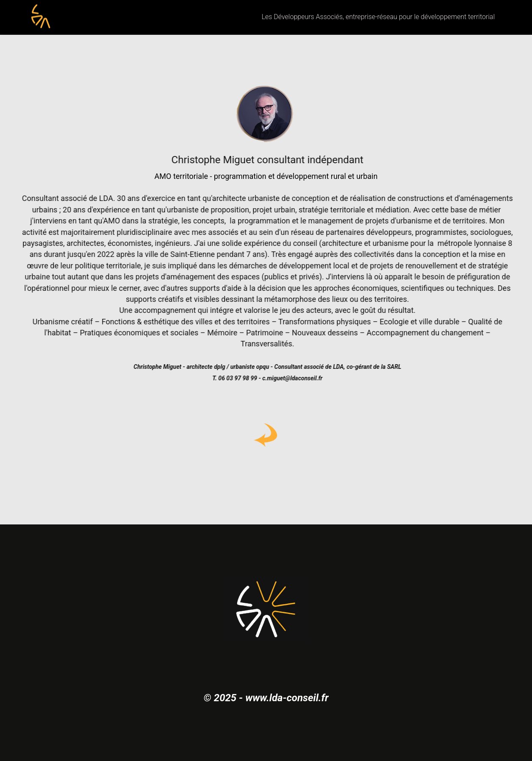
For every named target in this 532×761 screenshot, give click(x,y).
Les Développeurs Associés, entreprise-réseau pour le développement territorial (378, 17)
